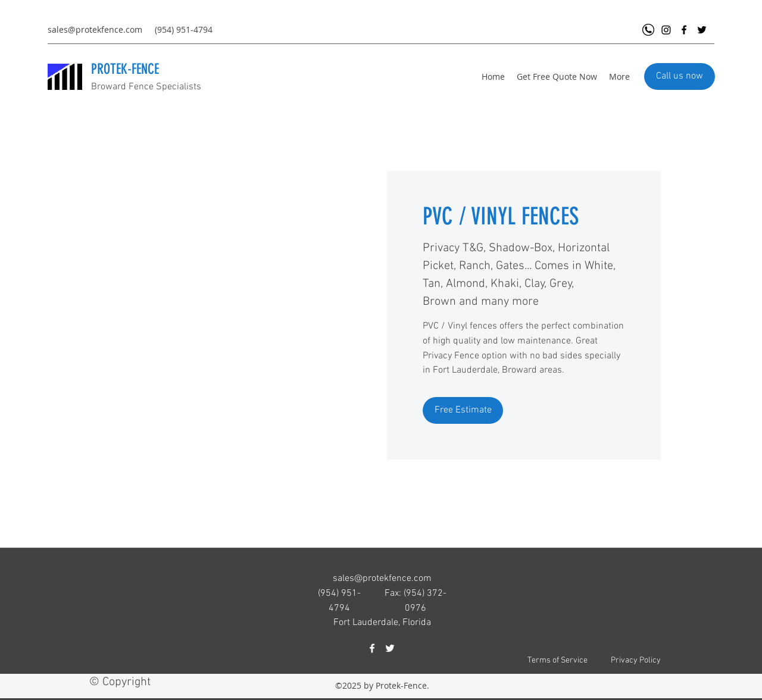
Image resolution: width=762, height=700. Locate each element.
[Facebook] (684, 30)
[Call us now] (680, 76)
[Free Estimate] (463, 410)
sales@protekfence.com (95, 29)
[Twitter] (702, 30)
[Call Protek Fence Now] (648, 30)
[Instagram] (666, 30)
